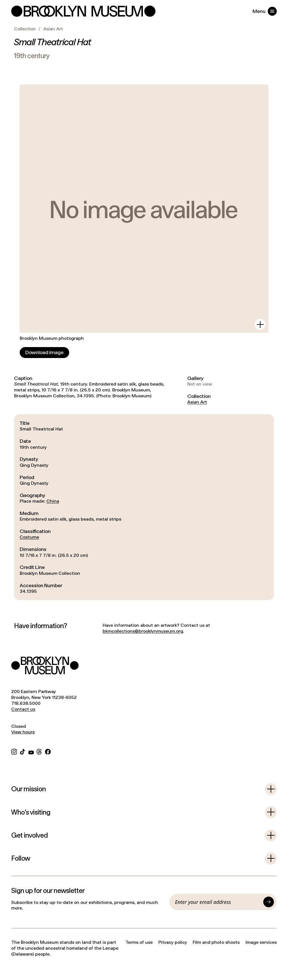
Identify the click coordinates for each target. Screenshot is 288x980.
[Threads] (39, 751)
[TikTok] (22, 751)
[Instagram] (14, 751)
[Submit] (269, 902)
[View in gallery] (260, 324)
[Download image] (44, 353)
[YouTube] (31, 751)
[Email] (218, 902)
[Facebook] (48, 751)
